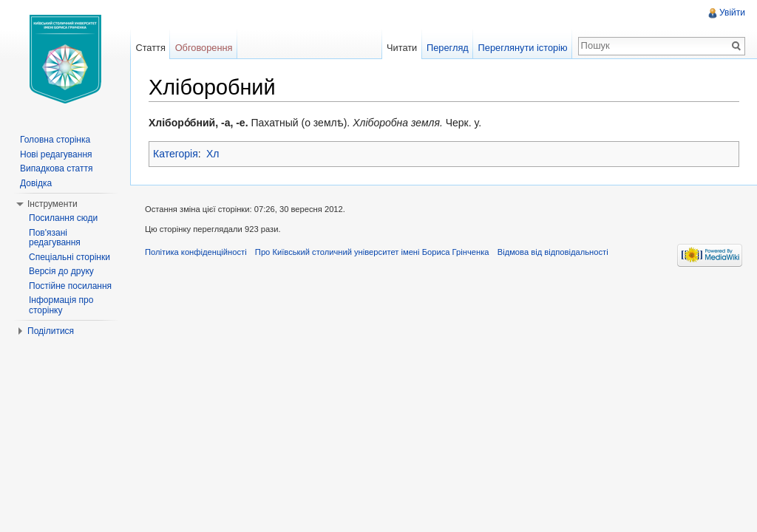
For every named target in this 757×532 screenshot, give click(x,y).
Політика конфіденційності (196, 252)
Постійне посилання (70, 286)
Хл (213, 154)
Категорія (176, 154)
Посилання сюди (63, 218)
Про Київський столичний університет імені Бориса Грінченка (372, 252)
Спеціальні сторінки (69, 257)
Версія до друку (61, 271)
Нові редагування (56, 154)
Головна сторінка (55, 140)
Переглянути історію (523, 48)
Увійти (732, 13)
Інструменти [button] (52, 204)
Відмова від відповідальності (553, 252)
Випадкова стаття (56, 168)
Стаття (150, 48)
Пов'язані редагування (55, 238)
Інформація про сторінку (61, 305)
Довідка (36, 183)
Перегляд (448, 48)
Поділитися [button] (51, 331)
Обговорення (204, 48)
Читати (402, 48)
